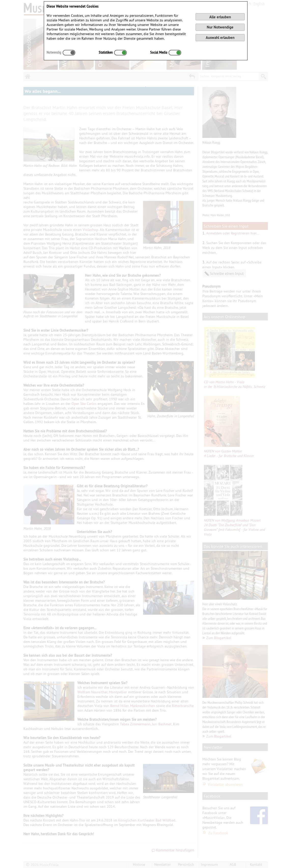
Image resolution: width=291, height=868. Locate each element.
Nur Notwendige (220, 27)
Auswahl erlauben (220, 38)
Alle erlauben (220, 17)
